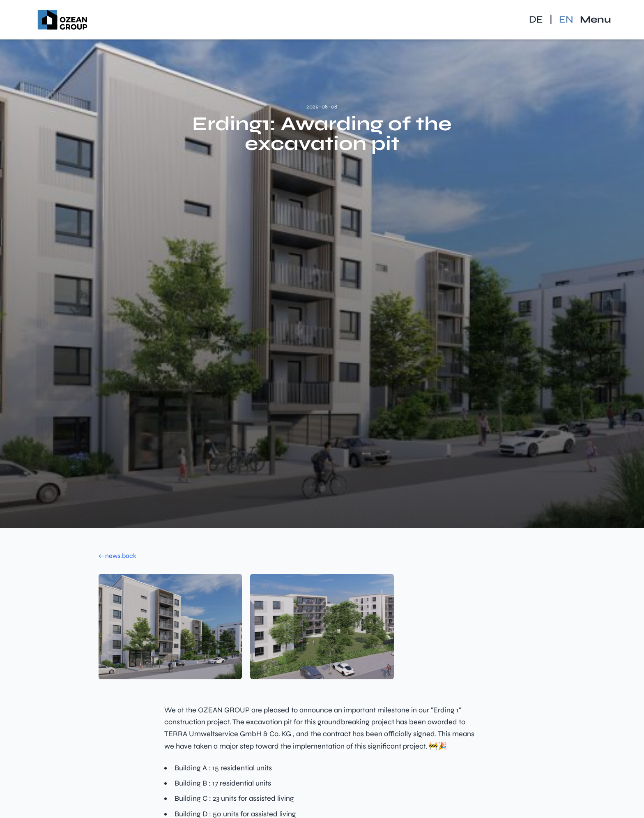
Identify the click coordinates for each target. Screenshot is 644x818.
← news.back (117, 556)
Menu (596, 20)
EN (566, 20)
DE (536, 20)
